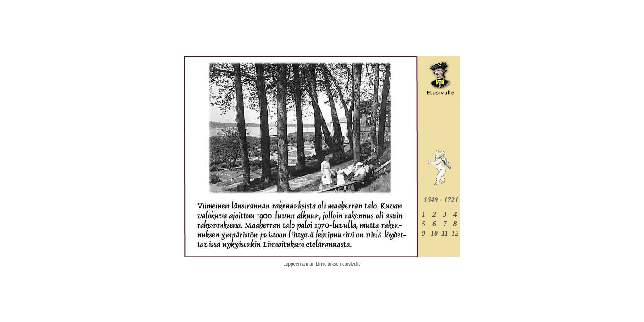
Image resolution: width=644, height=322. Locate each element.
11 (445, 233)
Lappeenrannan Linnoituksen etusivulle (322, 264)
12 (455, 233)
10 (434, 233)
